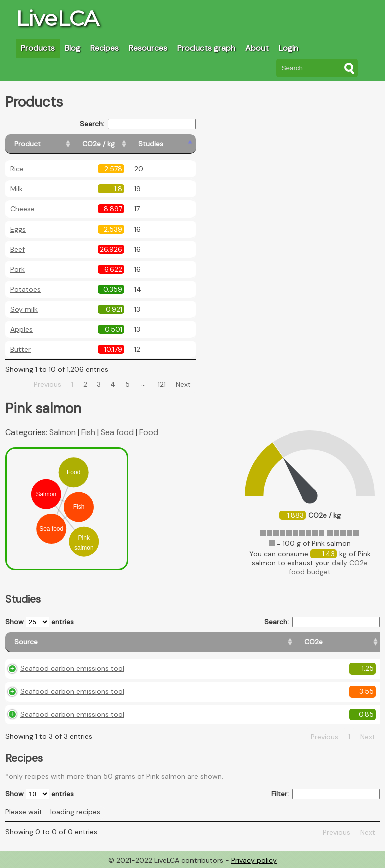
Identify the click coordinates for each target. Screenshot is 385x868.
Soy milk (24, 309)
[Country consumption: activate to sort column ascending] (290, 642)
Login (288, 48)
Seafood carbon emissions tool (72, 668)
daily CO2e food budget (328, 567)
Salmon (62, 432)
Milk (16, 189)
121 (162, 384)
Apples (21, 329)
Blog (72, 48)
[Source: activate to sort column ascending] (70, 642)
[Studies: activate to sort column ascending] (174, 144)
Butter (20, 349)
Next (183, 384)
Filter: (326, 794)
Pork (17, 269)
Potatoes (25, 289)
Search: (138, 124)
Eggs (18, 229)
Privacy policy (254, 860)
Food (149, 432)
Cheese (22, 209)
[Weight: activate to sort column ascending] (359, 642)
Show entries (39, 622)
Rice (17, 169)
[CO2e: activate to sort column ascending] (155, 642)
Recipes (105, 48)
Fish (88, 432)
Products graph (206, 48)
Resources (148, 48)
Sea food (117, 432)
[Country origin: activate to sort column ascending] (208, 642)
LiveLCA (57, 18)
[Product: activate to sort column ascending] (50, 144)
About (257, 48)
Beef (17, 249)
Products (38, 48)
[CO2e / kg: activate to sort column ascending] (124, 144)
